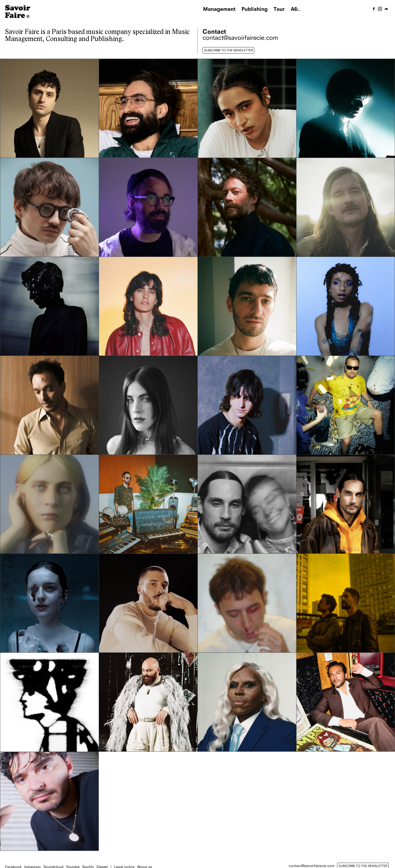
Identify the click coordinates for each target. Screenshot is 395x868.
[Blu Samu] (247, 108)
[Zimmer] (50, 801)
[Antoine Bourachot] (148, 108)
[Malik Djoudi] (50, 405)
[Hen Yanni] (148, 306)
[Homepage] (18, 16)
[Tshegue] (247, 702)
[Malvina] (148, 405)
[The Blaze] (346, 603)
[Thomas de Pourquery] (148, 702)
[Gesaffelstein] (50, 306)
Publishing (255, 9)
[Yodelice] (346, 702)
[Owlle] (50, 504)
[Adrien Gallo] (50, 108)
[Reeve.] (50, 603)
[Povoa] (346, 504)
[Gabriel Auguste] (346, 207)
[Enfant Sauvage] (247, 207)
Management (219, 9)
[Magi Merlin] (346, 306)
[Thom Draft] (50, 702)
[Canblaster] (346, 108)
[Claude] (50, 207)
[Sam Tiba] (148, 603)
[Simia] (247, 603)
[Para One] (148, 504)
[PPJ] (247, 504)
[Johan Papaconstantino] (247, 306)
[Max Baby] (247, 405)
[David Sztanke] (148, 207)
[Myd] (346, 405)
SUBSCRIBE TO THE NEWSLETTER (228, 50)
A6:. (295, 9)
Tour (279, 9)
